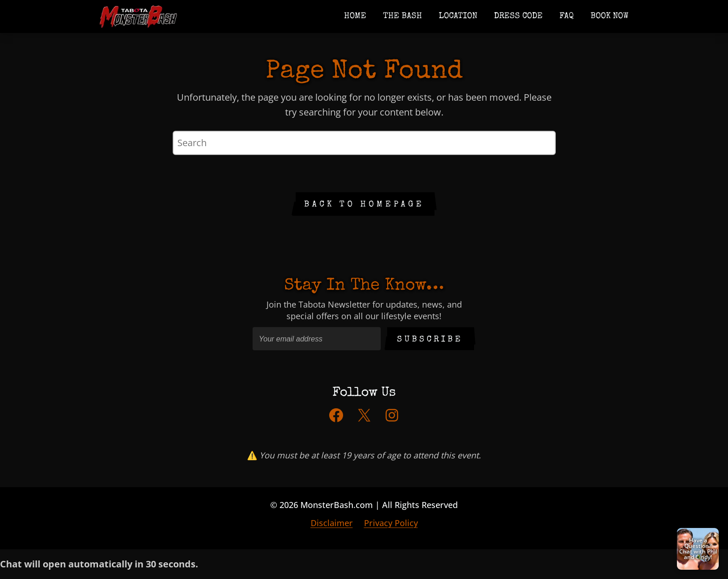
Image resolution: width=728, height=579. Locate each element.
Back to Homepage (364, 205)
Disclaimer (332, 523)
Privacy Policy (391, 523)
